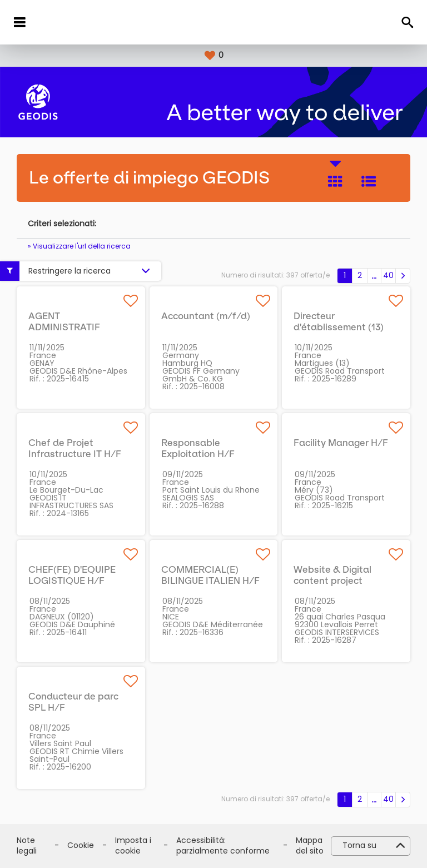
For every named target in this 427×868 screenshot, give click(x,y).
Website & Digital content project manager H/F (332, 581)
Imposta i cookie (133, 846)
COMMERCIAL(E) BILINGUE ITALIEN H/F (210, 575)
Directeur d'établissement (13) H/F (339, 327)
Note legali (27, 846)
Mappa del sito (310, 846)
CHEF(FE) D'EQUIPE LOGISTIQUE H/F (72, 575)
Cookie (81, 845)
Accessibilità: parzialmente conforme (223, 846)
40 (388, 275)
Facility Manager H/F (341, 443)
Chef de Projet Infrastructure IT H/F (75, 448)
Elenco (369, 181)
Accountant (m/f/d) (206, 316)
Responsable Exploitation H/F (198, 448)
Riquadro (335, 181)
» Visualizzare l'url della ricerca (79, 246)
